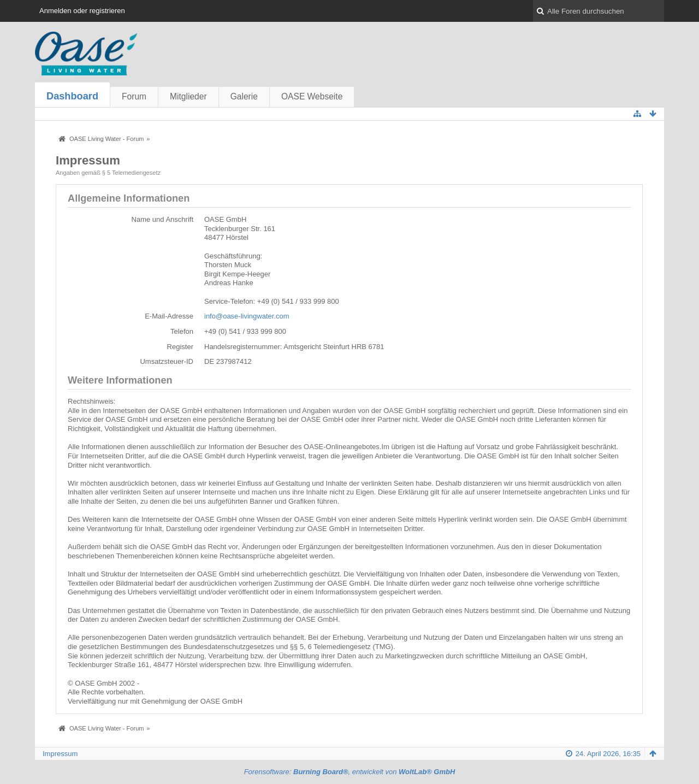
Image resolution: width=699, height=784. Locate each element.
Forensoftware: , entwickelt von (350, 772)
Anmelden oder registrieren (82, 11)
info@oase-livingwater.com (247, 316)
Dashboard (72, 96)
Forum (134, 96)
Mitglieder (188, 96)
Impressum (60, 754)
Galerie (244, 96)
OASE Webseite (312, 96)
